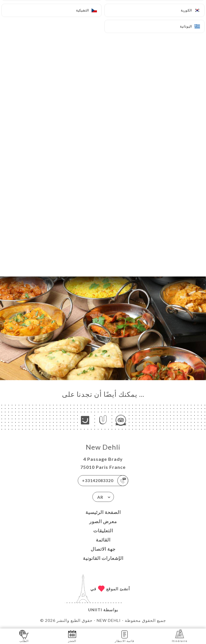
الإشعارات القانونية (103, 558)
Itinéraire (180, 636)
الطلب (24, 636)
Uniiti (95, 610)
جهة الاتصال (103, 549)
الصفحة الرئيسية (103, 512)
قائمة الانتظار (125, 636)
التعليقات (103, 530)
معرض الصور (103, 521)
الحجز (72, 636)
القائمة (103, 540)
